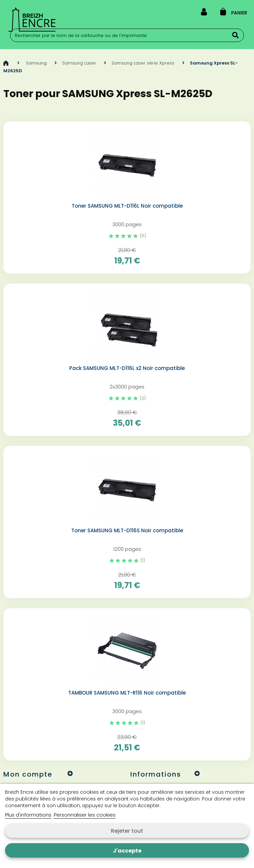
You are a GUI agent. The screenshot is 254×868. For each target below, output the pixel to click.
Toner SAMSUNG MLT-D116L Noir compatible (127, 206)
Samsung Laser (79, 63)
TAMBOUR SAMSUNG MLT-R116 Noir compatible (127, 693)
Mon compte (28, 774)
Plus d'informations (28, 815)
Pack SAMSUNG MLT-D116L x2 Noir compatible (127, 368)
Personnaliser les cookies (85, 815)
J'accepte (127, 851)
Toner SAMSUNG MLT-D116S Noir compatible (127, 531)
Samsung (36, 63)
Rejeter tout (127, 831)
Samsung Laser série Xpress (143, 63)
